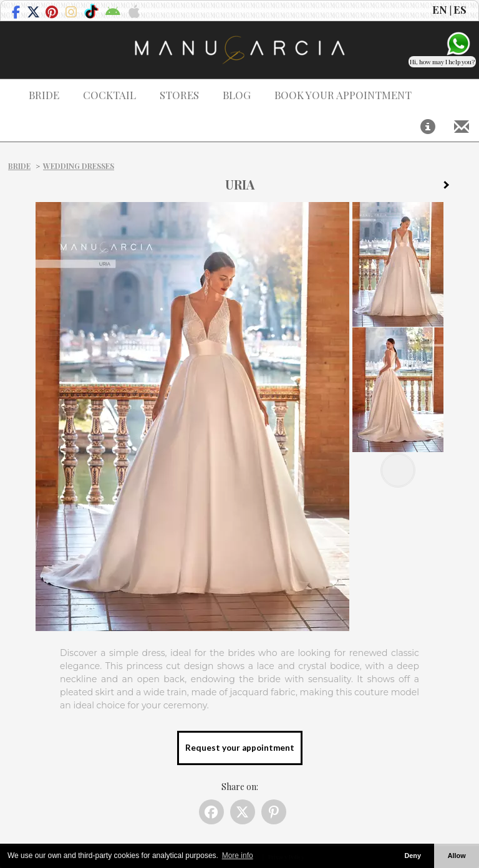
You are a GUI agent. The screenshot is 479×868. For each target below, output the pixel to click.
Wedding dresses (79, 166)
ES (460, 9)
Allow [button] (457, 856)
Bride (19, 166)
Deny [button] (412, 856)
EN (440, 9)
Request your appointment (240, 748)
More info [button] (238, 856)
